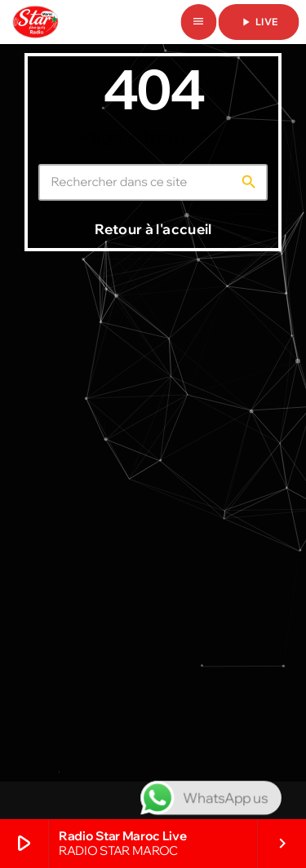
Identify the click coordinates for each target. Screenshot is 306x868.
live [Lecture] (258, 22)
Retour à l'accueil (153, 229)
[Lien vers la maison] (35, 22)
